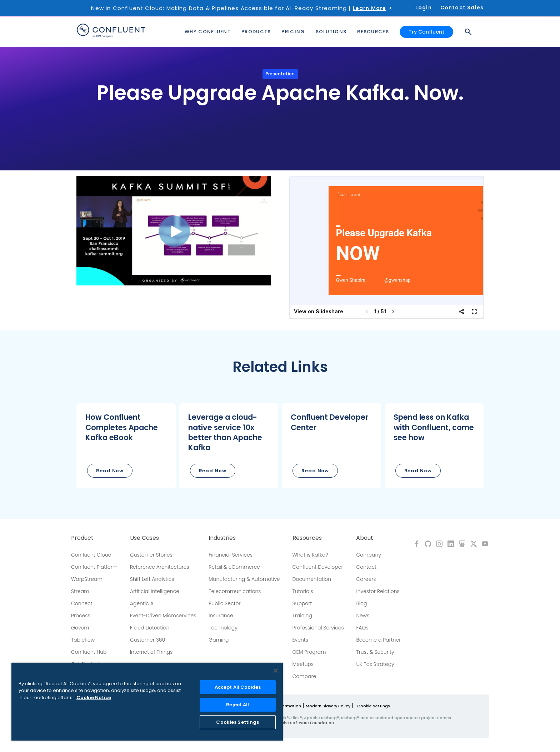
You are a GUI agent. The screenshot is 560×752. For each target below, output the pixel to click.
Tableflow (83, 640)
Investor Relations (378, 591)
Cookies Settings (237, 722)
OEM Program (309, 652)
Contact (366, 567)
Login (424, 8)
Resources (307, 538)
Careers (366, 579)
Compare (304, 676)
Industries (222, 538)
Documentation (312, 579)
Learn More (370, 8)
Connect (82, 603)
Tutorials (303, 591)
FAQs (362, 628)
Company (368, 555)
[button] (126, 446)
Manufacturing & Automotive (244, 579)
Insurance (221, 616)
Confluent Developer (318, 567)
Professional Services (318, 628)
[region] (147, 702)
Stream (80, 591)
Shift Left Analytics (152, 579)
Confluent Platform (94, 567)
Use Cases (144, 538)
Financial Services (231, 555)
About (365, 538)
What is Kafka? (310, 555)
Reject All (237, 705)
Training (302, 616)
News (363, 616)
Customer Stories (151, 555)
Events (300, 640)
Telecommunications (235, 591)
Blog (361, 603)
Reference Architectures (160, 567)
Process (81, 616)
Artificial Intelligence (155, 591)
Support (302, 603)
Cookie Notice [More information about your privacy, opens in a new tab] (94, 698)
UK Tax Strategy (375, 664)
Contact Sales (462, 8)
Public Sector (224, 603)
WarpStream (87, 579)
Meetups (303, 664)
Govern (80, 628)
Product (82, 538)
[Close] (276, 671)
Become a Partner (378, 640)
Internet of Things (151, 652)
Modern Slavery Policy (328, 706)
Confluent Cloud (91, 555)
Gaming (219, 640)
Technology (223, 628)
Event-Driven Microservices (163, 616)
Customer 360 (147, 640)
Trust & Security (375, 652)
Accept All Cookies (238, 687)
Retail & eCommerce (234, 567)
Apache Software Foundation (303, 723)
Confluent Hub (89, 652)
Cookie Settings (374, 706)
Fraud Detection (150, 628)
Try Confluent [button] (426, 31)
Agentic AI (142, 603)
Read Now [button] (110, 471)
